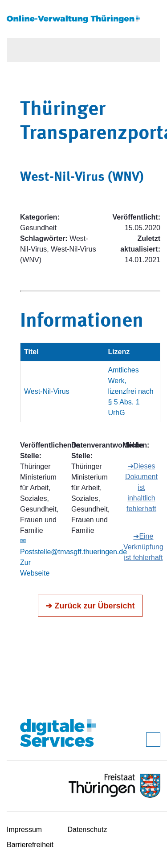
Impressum (24, 830)
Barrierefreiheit (30, 845)
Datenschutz (88, 830)
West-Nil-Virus (47, 391)
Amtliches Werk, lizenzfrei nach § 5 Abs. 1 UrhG (130, 391)
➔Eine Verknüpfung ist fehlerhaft (143, 547)
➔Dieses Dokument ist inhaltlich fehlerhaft (141, 487)
